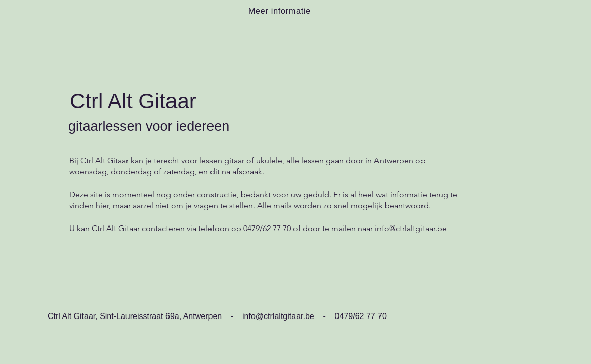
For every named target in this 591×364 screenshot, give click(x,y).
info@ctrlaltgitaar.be (411, 228)
